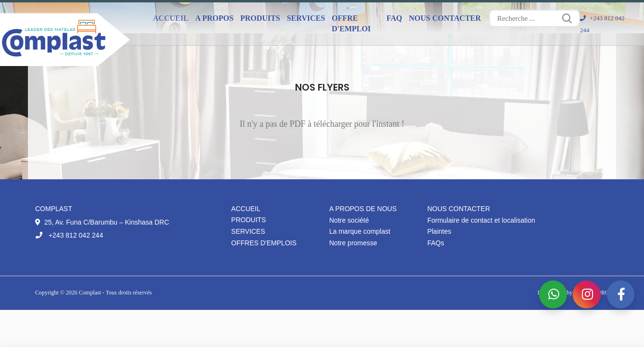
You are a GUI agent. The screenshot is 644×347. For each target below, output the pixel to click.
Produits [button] (260, 18)
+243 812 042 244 (69, 235)
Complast (91, 293)
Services (248, 231)
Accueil (171, 18)
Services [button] (306, 18)
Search (567, 18)
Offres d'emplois (264, 243)
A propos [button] (215, 18)
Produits (248, 220)
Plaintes (439, 231)
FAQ (394, 18)
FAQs (436, 243)
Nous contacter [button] (445, 18)
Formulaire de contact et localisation (481, 220)
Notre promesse (353, 243)
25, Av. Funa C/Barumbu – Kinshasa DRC (102, 222)
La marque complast (360, 231)
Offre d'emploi (351, 23)
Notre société (349, 220)
